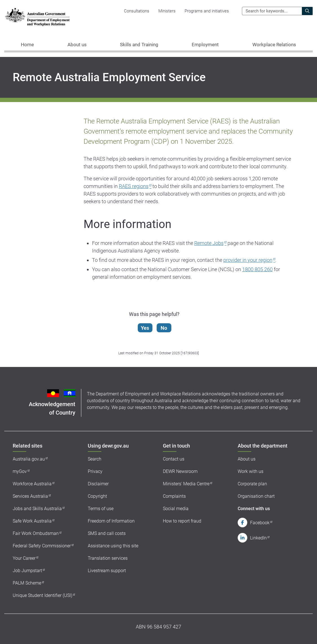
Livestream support (107, 571)
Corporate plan (252, 484)
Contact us (174, 459)
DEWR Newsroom (180, 471)
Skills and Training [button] (139, 45)
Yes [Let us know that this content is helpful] (147, 328)
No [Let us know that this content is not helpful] (166, 328)
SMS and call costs (107, 533)
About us (247, 459)
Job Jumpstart (27, 571)
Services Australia (30, 496)
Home (27, 45)
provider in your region (248, 260)
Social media (176, 509)
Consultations (137, 11)
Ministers (167, 11)
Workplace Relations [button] (274, 45)
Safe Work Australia (32, 521)
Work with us (251, 471)
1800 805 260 (257, 269)
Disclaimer (98, 484)
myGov (20, 471)
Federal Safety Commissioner (42, 546)
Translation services (108, 558)
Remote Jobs (209, 243)
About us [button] (77, 45)
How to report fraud (182, 521)
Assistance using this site (113, 546)
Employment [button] (205, 45)
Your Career (24, 558)
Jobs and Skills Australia (37, 509)
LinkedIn (258, 538)
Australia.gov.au (29, 459)
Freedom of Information (111, 521)
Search (95, 459)
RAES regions (134, 186)
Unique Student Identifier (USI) (42, 595)
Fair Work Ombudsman (36, 533)
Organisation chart (256, 496)
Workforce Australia (32, 484)
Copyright (97, 496)
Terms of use (101, 509)
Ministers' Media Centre (186, 484)
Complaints (174, 496)
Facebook (260, 523)
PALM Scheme (27, 583)
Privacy (95, 471)
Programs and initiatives (207, 11)
